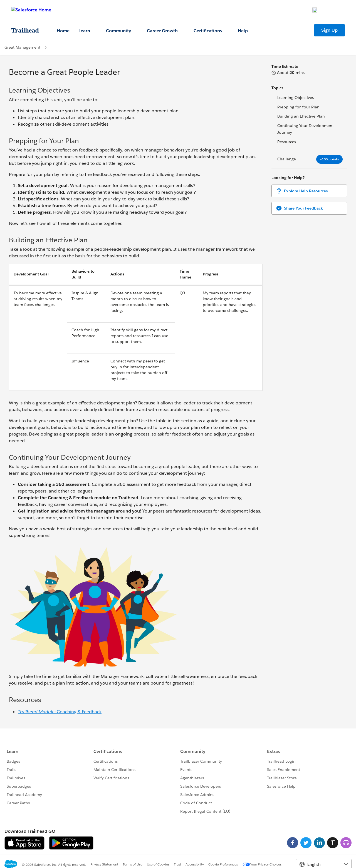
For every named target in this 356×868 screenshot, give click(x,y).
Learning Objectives (296, 98)
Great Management (22, 47)
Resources (287, 142)
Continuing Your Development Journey (306, 129)
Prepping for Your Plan (298, 107)
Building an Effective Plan (301, 116)
